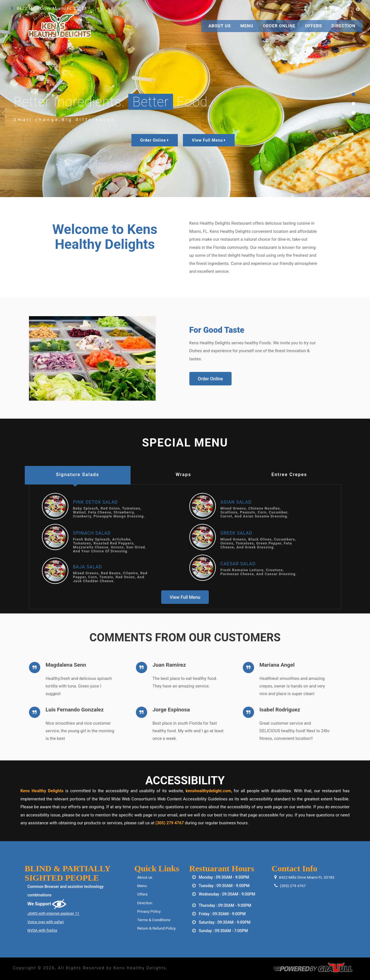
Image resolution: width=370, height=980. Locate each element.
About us (145, 877)
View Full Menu (209, 140)
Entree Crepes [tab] (289, 475)
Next (365, 113)
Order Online (279, 26)
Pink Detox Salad (95, 502)
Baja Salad (87, 567)
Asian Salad (236, 502)
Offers (313, 26)
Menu (247, 26)
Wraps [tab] (183, 475)
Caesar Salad (238, 564)
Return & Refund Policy (157, 928)
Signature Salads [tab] (78, 475)
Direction (343, 26)
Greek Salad (236, 533)
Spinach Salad (92, 533)
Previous (5, 113)
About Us (220, 26)
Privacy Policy (149, 911)
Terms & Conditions (154, 919)
